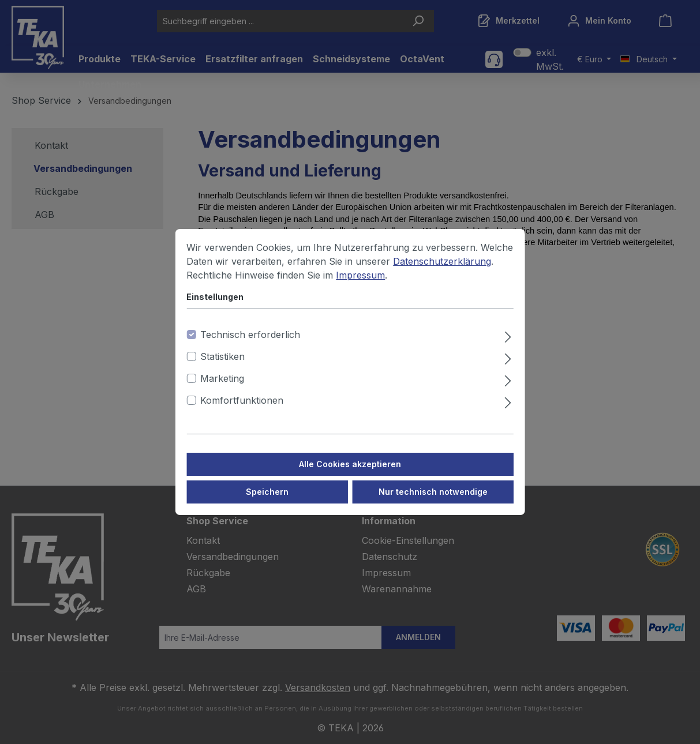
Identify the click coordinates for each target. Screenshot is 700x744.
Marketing (222, 390)
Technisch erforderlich (250, 346)
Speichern (267, 503)
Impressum (360, 287)
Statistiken (222, 368)
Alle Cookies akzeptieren (350, 476)
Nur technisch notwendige (433, 503)
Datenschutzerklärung (442, 273)
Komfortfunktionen (242, 412)
